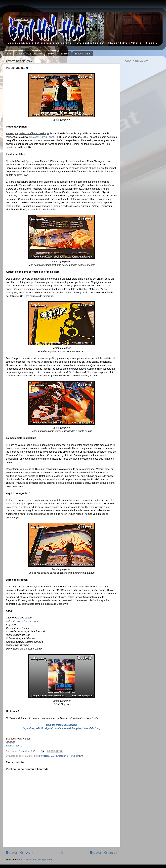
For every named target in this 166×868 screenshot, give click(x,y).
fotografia (63, 756)
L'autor (20, 54)
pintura (80, 756)
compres (36, 756)
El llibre (65, 54)
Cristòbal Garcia (49, 756)
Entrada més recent (20, 852)
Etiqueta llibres (14, 746)
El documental (83, 54)
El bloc (51, 54)
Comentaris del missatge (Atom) (37, 859)
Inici (9, 54)
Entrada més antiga (103, 852)
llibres (72, 756)
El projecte (36, 54)
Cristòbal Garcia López (42, 137)
